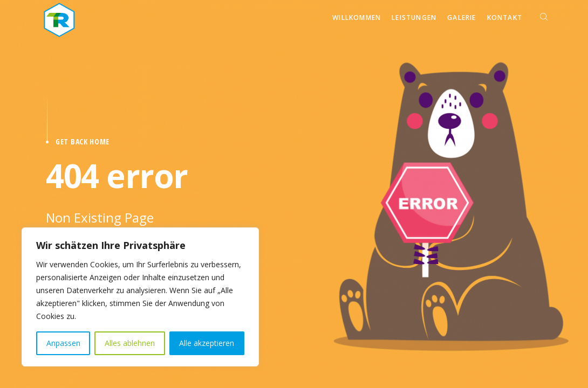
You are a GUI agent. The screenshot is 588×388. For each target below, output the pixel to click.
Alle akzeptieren (207, 343)
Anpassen (63, 343)
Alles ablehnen (130, 343)
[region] (140, 297)
